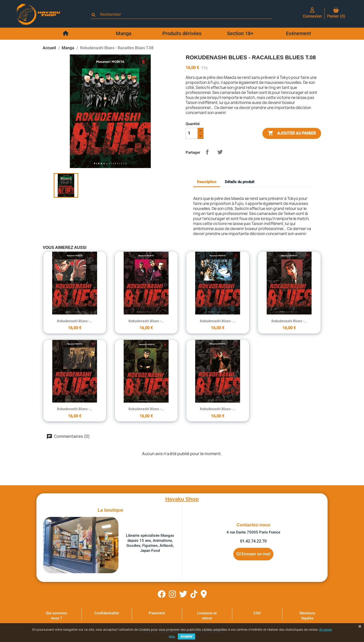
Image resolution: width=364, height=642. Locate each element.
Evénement (299, 33)
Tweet (220, 152)
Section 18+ (240, 33)
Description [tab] (207, 182)
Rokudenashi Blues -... (75, 321)
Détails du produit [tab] (240, 182)
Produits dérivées (182, 33)
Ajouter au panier (292, 133)
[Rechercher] (184, 14)
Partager (207, 152)
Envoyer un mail (253, 554)
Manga (124, 33)
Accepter (187, 636)
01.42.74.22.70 (253, 541)
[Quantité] (192, 133)
